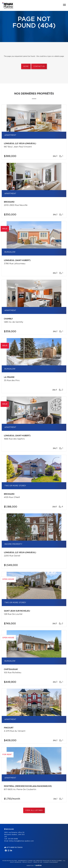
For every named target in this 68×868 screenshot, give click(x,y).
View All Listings (34, 810)
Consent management (51, 862)
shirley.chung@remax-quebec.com (21, 841)
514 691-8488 (13, 839)
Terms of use (38, 862)
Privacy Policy (27, 862)
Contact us (39, 66)
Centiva (38, 865)
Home (26, 66)
